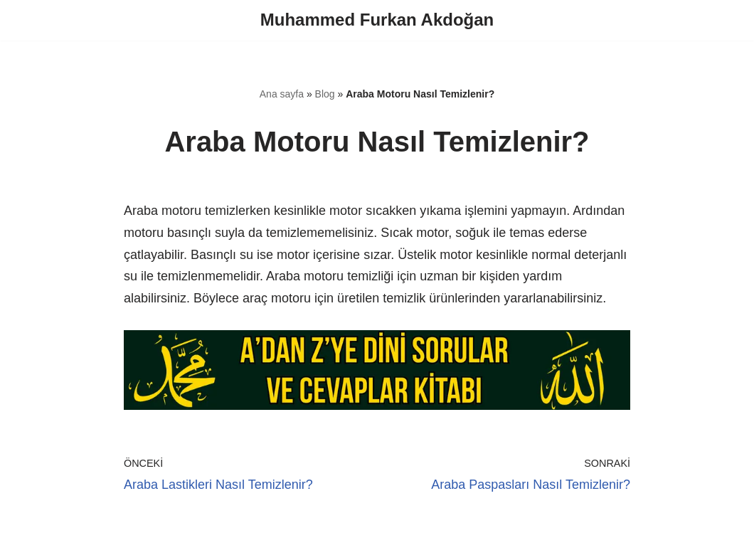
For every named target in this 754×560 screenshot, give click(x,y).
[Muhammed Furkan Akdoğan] (377, 20)
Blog (325, 94)
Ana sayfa (282, 94)
